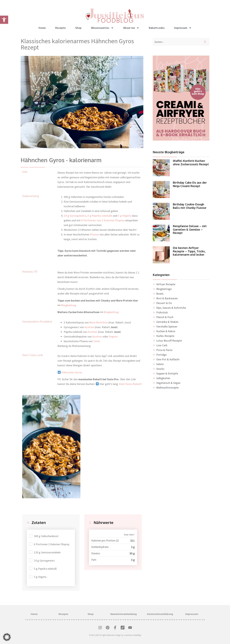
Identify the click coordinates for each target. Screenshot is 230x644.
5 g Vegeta (40, 577)
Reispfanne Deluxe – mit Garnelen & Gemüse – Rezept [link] (190, 229)
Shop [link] (78, 28)
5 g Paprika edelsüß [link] (100, 216)
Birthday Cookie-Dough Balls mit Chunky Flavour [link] (190, 206)
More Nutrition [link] (99, 322)
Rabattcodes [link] (157, 28)
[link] (4, 20)
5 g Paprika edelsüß (45, 569)
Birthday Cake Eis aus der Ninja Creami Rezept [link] (190, 184)
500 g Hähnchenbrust (46, 536)
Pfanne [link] (94, 234)
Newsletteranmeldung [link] (124, 614)
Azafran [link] (93, 332)
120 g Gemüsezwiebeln (47, 552)
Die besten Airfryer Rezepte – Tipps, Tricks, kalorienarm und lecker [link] (189, 251)
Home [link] (42, 28)
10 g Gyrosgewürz (44, 560)
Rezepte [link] (61, 28)
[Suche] (206, 42)
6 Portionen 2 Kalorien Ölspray (52, 544)
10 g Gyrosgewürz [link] (75, 216)
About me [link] (131, 28)
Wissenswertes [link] (102, 28)
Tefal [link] (96, 341)
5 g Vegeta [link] (125, 216)
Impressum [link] (183, 28)
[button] (7, 637)
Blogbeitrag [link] (69, 305)
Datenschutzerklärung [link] (160, 614)
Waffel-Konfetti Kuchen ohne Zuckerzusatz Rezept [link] (191, 162)
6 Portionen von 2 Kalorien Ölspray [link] (103, 220)
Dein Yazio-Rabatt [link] (130, 384)
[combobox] (177, 42)
